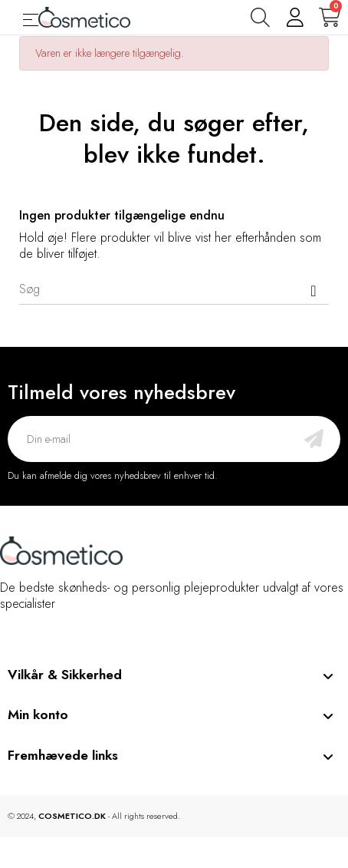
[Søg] (174, 289)
